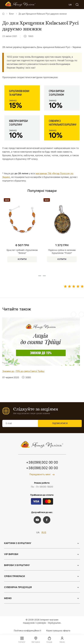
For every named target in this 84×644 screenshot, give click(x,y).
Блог (12, 14)
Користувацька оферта (58, 631)
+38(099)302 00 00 (42, 463)
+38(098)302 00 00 (42, 468)
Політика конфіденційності (27, 631)
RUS (44, 533)
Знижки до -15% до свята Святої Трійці (23, 371)
